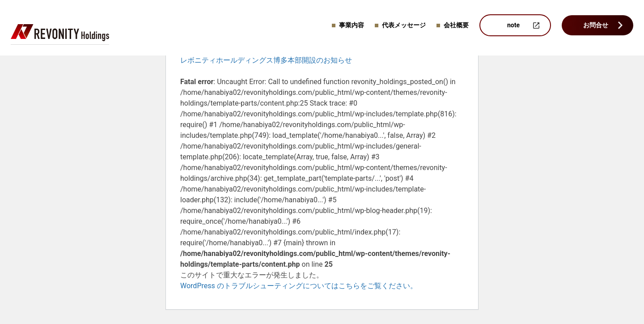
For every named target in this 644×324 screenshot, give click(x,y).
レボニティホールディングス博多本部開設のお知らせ (266, 60)
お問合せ (596, 25)
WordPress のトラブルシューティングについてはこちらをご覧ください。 (299, 286)
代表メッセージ (404, 25)
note (513, 25)
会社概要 (456, 25)
